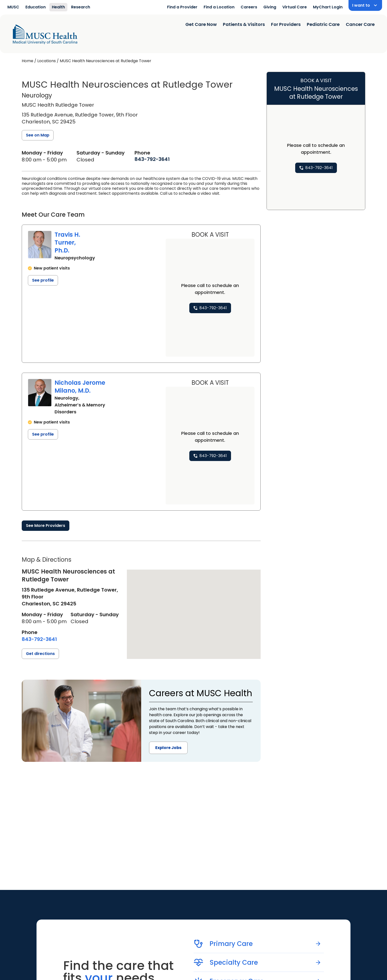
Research (81, 7)
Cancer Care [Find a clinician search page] (360, 24)
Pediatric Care (323, 24)
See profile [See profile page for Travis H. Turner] (43, 280)
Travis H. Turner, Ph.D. (67, 242)
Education (36, 7)
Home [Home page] (28, 61)
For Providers (286, 24)
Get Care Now (201, 24)
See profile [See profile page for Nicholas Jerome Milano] (43, 434)
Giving (270, 7)
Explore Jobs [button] (168, 748)
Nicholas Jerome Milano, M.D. (80, 387)
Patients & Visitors (244, 24)
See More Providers (46, 526)
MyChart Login (328, 7)
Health (58, 7)
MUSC (13, 7)
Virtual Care (295, 7)
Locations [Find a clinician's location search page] (47, 61)
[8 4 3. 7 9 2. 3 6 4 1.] (152, 159)
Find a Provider (182, 7)
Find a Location (219, 7)
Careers (249, 7)
